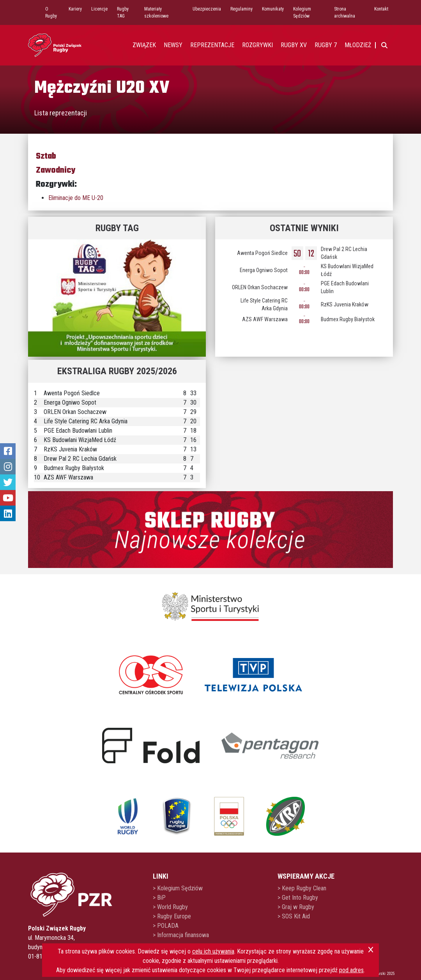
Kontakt (381, 9)
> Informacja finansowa (181, 935)
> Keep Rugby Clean (302, 888)
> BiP (159, 898)
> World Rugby (170, 907)
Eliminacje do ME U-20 (76, 198)
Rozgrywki (257, 45)
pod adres (351, 970)
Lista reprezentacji (61, 113)
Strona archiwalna (345, 12)
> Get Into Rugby (298, 898)
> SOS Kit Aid (294, 916)
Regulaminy (241, 9)
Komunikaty (273, 9)
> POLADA (166, 926)
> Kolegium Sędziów (178, 888)
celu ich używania (213, 951)
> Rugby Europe (172, 916)
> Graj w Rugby (296, 907)
